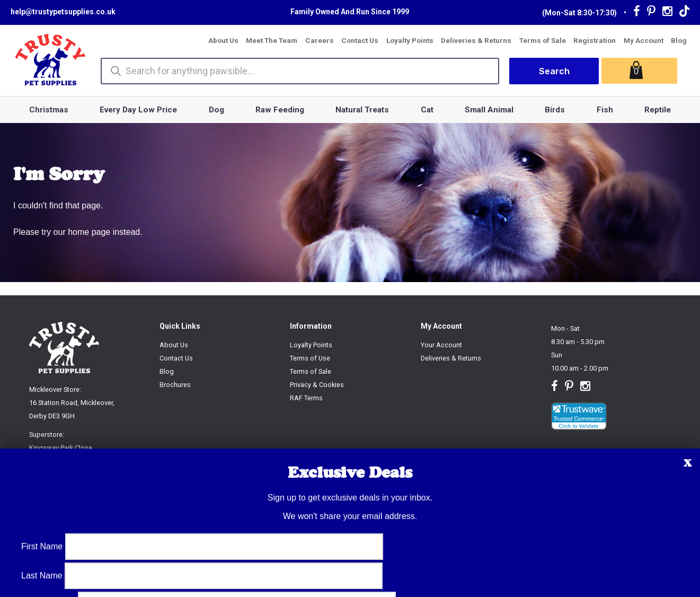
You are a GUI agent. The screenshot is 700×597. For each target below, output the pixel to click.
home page (89, 232)
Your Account (441, 345)
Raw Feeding (280, 110)
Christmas (49, 110)
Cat (427, 110)
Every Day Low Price (138, 110)
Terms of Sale (543, 40)
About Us (223, 40)
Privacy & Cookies (317, 385)
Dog (216, 110)
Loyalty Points (410, 40)
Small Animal (489, 110)
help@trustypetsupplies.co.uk (63, 12)
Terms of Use (310, 358)
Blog (679, 40)
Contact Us (360, 40)
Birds (555, 110)
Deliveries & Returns (476, 40)
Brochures (175, 385)
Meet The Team (272, 40)
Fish (605, 110)
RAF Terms (306, 398)
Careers (320, 40)
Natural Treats (362, 110)
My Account (644, 40)
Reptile (658, 110)
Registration (595, 40)
